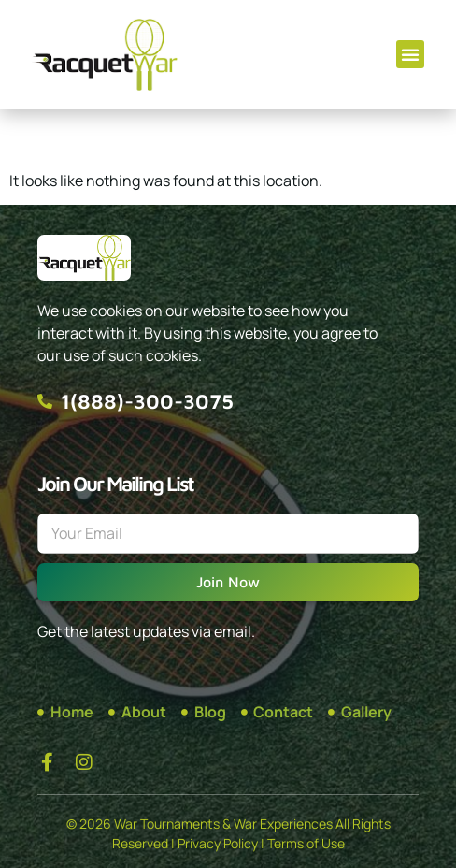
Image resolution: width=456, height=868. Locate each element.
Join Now (228, 582)
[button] (410, 54)
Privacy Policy (218, 843)
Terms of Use (306, 843)
